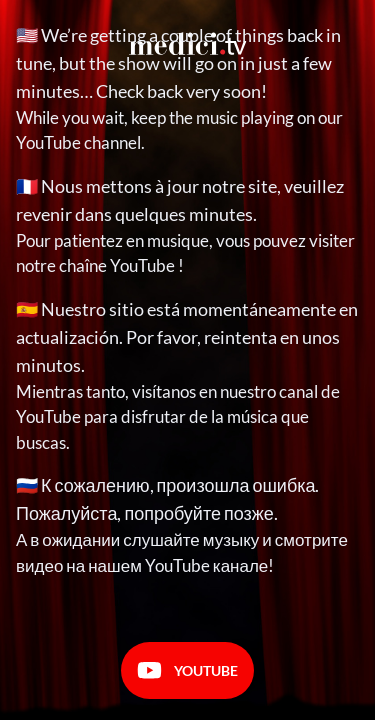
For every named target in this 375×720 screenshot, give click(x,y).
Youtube (187, 670)
